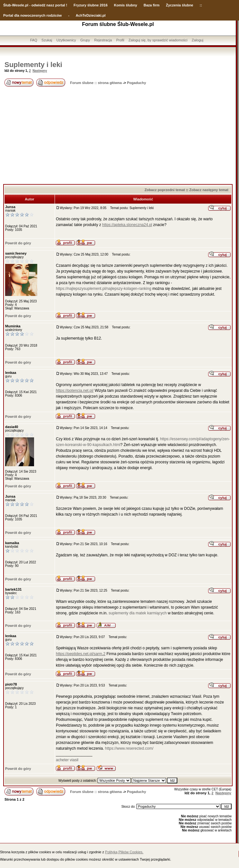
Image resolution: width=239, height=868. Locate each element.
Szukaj (47, 40)
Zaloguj (198, 40)
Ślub (7, 5)
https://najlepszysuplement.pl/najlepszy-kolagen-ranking (104, 289)
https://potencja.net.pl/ (75, 391)
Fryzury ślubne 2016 (91, 5)
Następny (40, 71)
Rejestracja (103, 40)
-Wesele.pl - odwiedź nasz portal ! (39, 5)
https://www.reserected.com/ (129, 748)
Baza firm (152, 5)
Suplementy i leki (33, 65)
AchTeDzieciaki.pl (91, 15)
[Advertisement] (118, 136)
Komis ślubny (126, 5)
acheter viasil (67, 760)
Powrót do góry (18, 243)
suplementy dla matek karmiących (138, 613)
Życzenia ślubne (180, 5)
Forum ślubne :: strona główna (96, 83)
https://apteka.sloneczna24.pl (127, 225)
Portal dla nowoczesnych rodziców (32, 15)
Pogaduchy (136, 83)
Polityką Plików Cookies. (124, 852)
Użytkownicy (66, 40)
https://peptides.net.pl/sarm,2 (81, 654)
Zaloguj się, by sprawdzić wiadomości (158, 40)
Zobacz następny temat (209, 190)
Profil (120, 40)
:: (201, 5)
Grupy (85, 40)
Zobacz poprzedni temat (165, 190)
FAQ (34, 40)
